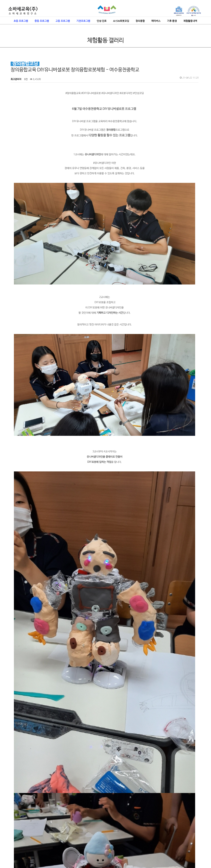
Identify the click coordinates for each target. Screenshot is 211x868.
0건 (26, 79)
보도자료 (50, 837)
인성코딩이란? (27, 837)
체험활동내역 (190, 21)
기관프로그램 (83, 21)
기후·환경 (172, 21)
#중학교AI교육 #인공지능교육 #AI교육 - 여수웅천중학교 (51, 786)
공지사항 (40, 837)
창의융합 (140, 21)
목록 (194, 771)
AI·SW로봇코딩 (121, 21)
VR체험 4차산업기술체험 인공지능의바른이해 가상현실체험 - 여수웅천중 (59, 778)
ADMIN (193, 847)
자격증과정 (62, 837)
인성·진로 (102, 21)
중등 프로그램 (42, 21)
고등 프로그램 (63, 21)
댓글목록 (17, 799)
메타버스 (156, 21)
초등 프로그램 (21, 21)
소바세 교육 (13, 837)
